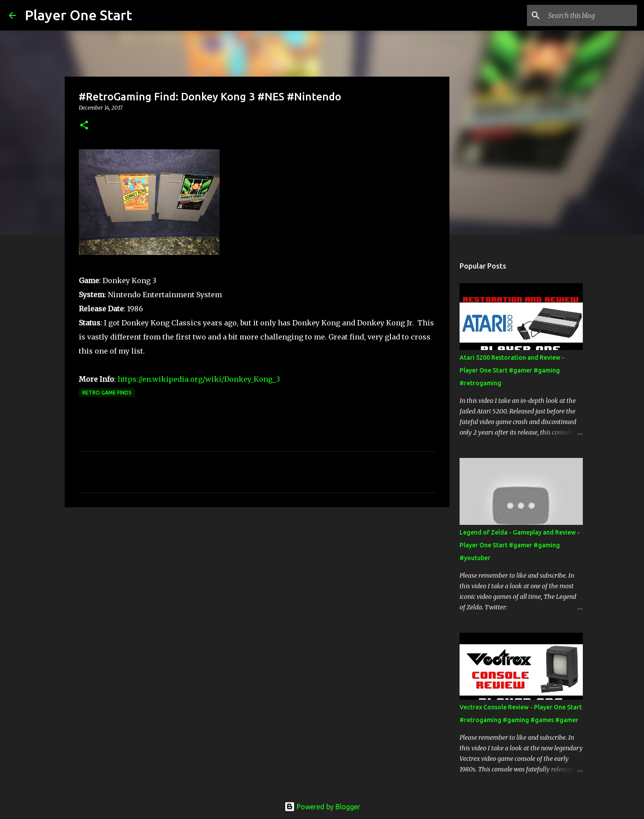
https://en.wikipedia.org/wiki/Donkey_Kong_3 (199, 379)
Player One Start (78, 15)
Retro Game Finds (107, 393)
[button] (84, 126)
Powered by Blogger (322, 807)
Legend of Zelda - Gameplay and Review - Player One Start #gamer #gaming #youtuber (520, 545)
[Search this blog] (591, 15)
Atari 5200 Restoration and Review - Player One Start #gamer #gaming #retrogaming (512, 370)
